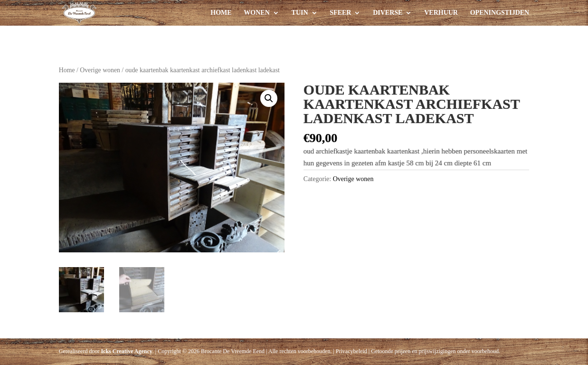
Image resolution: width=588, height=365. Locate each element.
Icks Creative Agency (126, 351)
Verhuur (441, 13)
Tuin (300, 13)
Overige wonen (100, 70)
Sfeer (340, 13)
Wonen (256, 13)
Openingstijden (500, 13)
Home (221, 13)
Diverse (388, 13)
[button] (269, 98)
